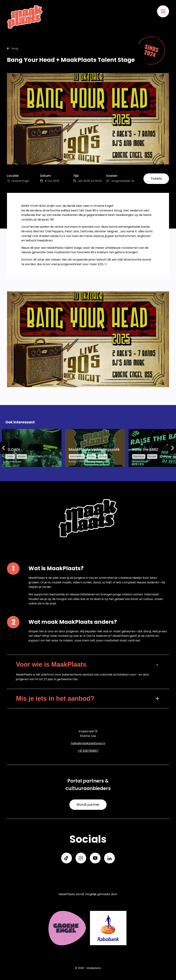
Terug (13, 48)
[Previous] (4, 448)
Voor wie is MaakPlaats (51, 664)
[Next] (172, 448)
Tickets (156, 178)
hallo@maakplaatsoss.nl (88, 743)
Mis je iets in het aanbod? (55, 698)
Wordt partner (88, 805)
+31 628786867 (88, 751)
